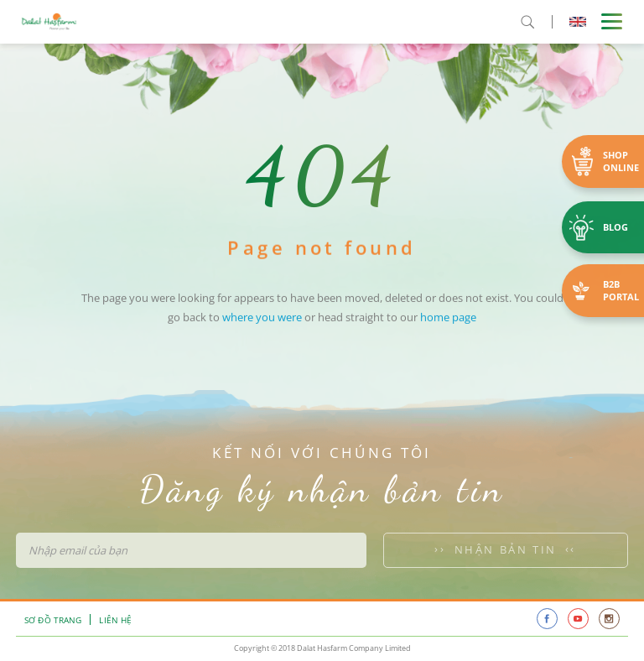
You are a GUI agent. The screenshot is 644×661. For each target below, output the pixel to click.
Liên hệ (115, 620)
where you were (262, 330)
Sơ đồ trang (53, 620)
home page (448, 330)
